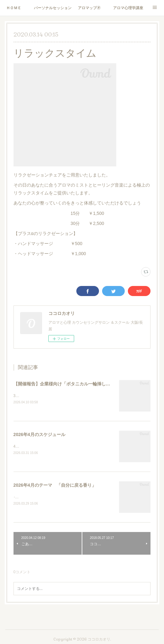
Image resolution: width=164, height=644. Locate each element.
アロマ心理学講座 (128, 8)
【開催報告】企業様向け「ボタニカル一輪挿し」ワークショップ (77, 384)
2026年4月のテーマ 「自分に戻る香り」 (55, 486)
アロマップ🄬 (89, 8)
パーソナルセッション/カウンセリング (53, 8)
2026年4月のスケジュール (39, 435)
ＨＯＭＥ (14, 8)
